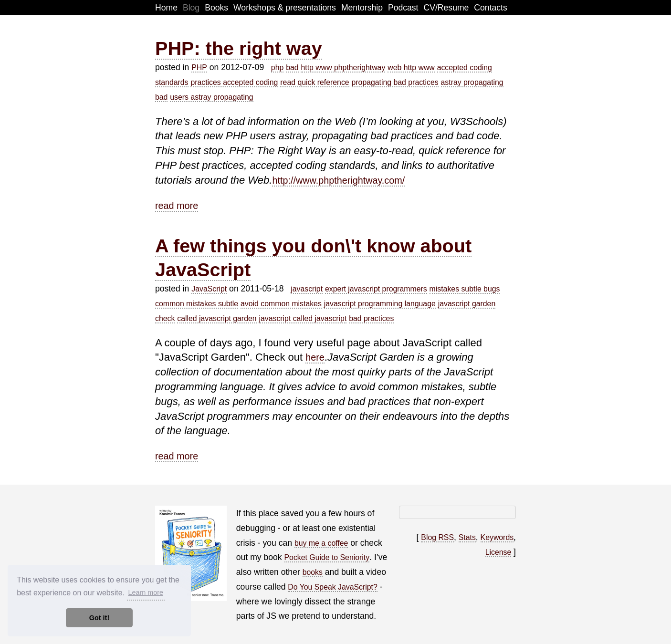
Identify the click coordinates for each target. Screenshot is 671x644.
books (313, 572)
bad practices (371, 318)
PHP (199, 68)
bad (292, 68)
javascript (307, 289)
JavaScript (209, 289)
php (277, 68)
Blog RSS (437, 537)
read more (177, 206)
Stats (467, 537)
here (315, 357)
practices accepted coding (234, 82)
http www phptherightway (343, 68)
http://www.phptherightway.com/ (338, 180)
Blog (191, 8)
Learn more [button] (146, 592)
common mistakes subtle (197, 304)
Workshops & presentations (285, 8)
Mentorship (362, 8)
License (498, 552)
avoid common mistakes (281, 304)
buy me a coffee (321, 543)
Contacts (490, 8)
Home (166, 8)
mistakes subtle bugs (465, 289)
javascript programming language (380, 304)
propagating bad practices (395, 82)
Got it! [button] (99, 618)
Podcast (403, 8)
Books (216, 8)
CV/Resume (446, 8)
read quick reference (315, 82)
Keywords (497, 537)
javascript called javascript (303, 318)
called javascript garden (217, 318)
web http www (411, 68)
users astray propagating (211, 97)
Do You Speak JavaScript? (332, 587)
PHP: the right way (239, 48)
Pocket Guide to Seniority (327, 557)
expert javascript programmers (376, 289)
